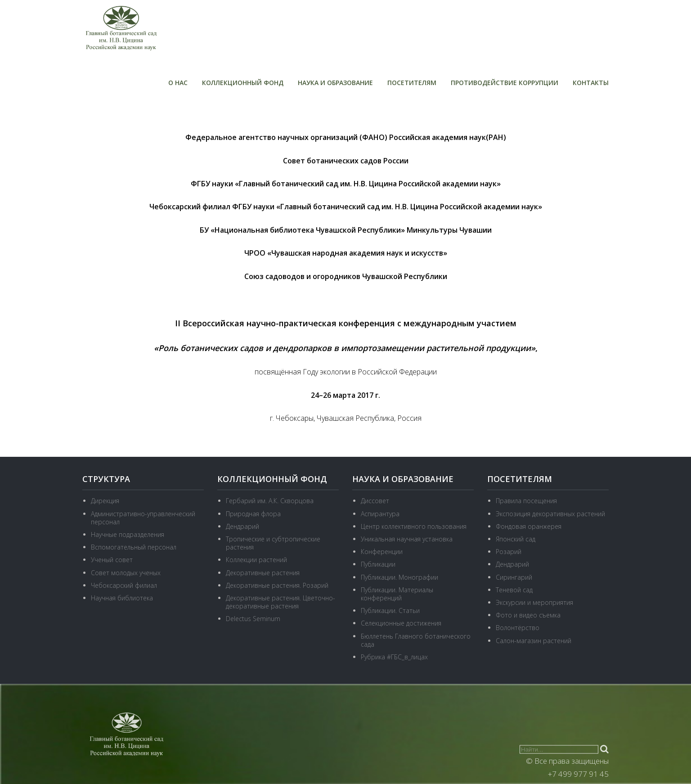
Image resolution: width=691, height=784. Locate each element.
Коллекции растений (256, 560)
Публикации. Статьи (390, 611)
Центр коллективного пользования (414, 526)
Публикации (378, 564)
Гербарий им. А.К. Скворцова (270, 501)
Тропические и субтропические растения (273, 543)
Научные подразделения (128, 534)
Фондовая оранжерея (529, 526)
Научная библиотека (122, 598)
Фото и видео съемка (528, 615)
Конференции (382, 552)
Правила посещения (526, 501)
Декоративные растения (263, 573)
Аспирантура (380, 514)
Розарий (509, 552)
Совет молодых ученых (126, 573)
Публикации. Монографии (399, 577)
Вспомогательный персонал (134, 547)
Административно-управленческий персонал (143, 518)
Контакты (591, 83)
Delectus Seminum (253, 619)
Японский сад (516, 539)
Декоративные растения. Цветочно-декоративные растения (280, 602)
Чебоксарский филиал (124, 585)
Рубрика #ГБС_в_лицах (394, 657)
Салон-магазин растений (534, 641)
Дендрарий (242, 526)
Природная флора (253, 514)
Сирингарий (514, 577)
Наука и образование (335, 83)
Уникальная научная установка (407, 539)
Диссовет (375, 501)
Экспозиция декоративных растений (550, 514)
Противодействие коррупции (505, 83)
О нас (178, 83)
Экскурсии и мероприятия (534, 602)
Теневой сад (514, 590)
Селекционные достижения (401, 623)
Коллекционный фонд (243, 83)
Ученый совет (112, 560)
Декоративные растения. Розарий (277, 585)
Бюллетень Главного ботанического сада (416, 640)
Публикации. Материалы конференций (397, 594)
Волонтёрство (518, 628)
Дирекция (105, 501)
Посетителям (412, 83)
